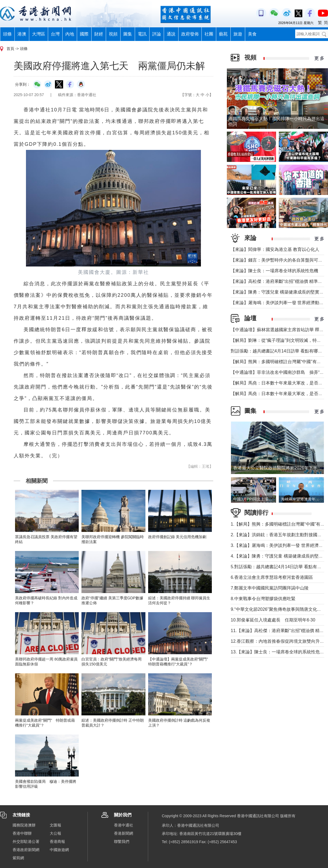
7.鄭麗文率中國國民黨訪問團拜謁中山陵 (270, 588)
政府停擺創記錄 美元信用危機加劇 (177, 537)
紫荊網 (18, 858)
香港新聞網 (124, 833)
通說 (171, 34)
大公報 (55, 833)
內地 (70, 34)
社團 (209, 34)
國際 (84, 34)
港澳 (22, 34)
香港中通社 (124, 825)
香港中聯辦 (22, 833)
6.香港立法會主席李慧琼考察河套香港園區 (272, 577)
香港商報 (57, 842)
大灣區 (39, 34)
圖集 (128, 34)
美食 (252, 34)
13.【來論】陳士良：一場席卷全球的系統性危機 (277, 652)
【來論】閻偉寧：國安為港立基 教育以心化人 (275, 249)
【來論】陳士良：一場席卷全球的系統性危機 (274, 271)
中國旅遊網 (59, 850)
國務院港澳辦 (24, 825)
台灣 (55, 34)
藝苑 (223, 34)
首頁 (10, 49)
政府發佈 (190, 34)
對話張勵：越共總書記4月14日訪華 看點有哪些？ (279, 351)
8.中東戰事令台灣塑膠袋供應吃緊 (263, 599)
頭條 (7, 34)
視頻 (113, 34)
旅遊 (238, 34)
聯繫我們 (122, 842)
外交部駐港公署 (26, 842)
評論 (157, 34)
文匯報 (55, 825)
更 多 (319, 58)
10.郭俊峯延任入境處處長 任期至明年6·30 (273, 620)
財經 (99, 34)
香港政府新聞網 (26, 850)
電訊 (142, 34)
